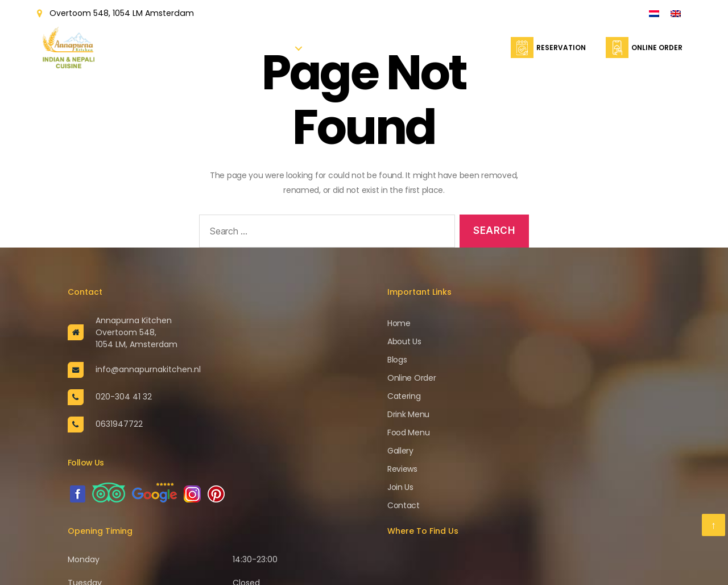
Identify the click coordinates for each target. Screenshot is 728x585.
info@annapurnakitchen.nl (148, 369)
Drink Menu (408, 414)
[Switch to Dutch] (654, 13)
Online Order (388, 52)
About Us (245, 52)
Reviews (402, 469)
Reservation (333, 52)
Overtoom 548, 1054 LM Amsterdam (121, 13)
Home (209, 52)
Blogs (397, 360)
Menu (281, 52)
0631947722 (119, 424)
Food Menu (409, 432)
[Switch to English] (676, 13)
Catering (439, 52)
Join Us (400, 487)
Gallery (400, 451)
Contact (483, 52)
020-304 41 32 (124, 397)
